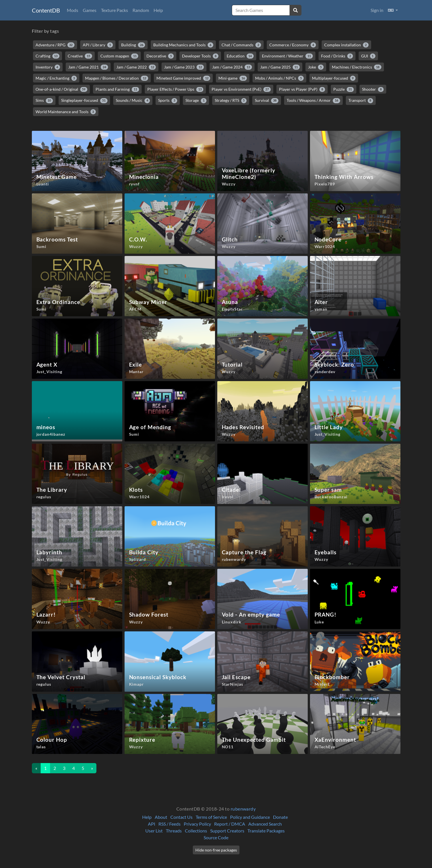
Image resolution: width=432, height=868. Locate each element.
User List (154, 831)
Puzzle (344, 89)
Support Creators (227, 831)
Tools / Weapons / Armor (313, 100)
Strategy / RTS (231, 100)
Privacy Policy (197, 824)
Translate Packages (266, 831)
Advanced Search (265, 824)
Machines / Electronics (357, 67)
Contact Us (181, 817)
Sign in (377, 10)
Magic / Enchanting (56, 78)
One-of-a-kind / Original (62, 89)
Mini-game (233, 78)
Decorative (160, 56)
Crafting (48, 56)
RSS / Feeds (170, 824)
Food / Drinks (337, 56)
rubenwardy (243, 809)
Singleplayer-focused (84, 100)
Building (133, 45)
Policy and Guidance (250, 817)
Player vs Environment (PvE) (241, 89)
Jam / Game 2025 (280, 67)
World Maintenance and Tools (66, 112)
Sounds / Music (133, 100)
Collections (196, 831)
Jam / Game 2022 (136, 67)
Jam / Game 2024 (232, 67)
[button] (393, 10)
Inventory (48, 67)
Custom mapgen (119, 56)
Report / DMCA (230, 824)
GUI (368, 56)
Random (141, 10)
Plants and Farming (117, 89)
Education (240, 56)
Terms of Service (211, 817)
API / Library (98, 45)
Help (158, 10)
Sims (44, 100)
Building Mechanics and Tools (183, 45)
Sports (168, 100)
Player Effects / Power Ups (175, 89)
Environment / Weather (287, 56)
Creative (80, 56)
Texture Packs (114, 10)
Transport (361, 100)
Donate (280, 817)
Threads (174, 831)
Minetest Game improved (183, 78)
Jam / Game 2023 (184, 67)
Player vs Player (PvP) (302, 89)
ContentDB (46, 10)
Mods (73, 10)
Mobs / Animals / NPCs (279, 78)
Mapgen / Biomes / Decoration (117, 78)
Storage (196, 100)
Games (90, 10)
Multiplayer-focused (334, 78)
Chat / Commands (241, 45)
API (152, 824)
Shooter (373, 89)
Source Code (216, 837)
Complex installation (346, 45)
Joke (316, 67)
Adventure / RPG (55, 45)
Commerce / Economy (293, 45)
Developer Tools (200, 56)
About (161, 817)
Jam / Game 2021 (88, 67)
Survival (267, 100)
